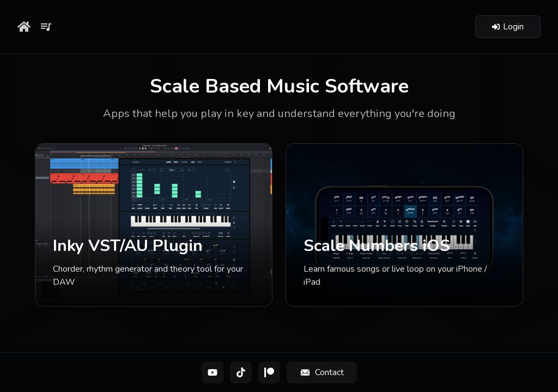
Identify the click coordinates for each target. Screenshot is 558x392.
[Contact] (322, 372)
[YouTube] (213, 372)
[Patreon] (269, 372)
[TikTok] (241, 372)
